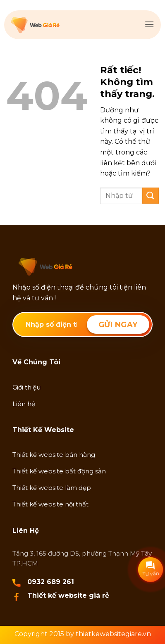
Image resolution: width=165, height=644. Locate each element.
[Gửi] (151, 196)
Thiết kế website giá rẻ (68, 595)
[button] (149, 24)
